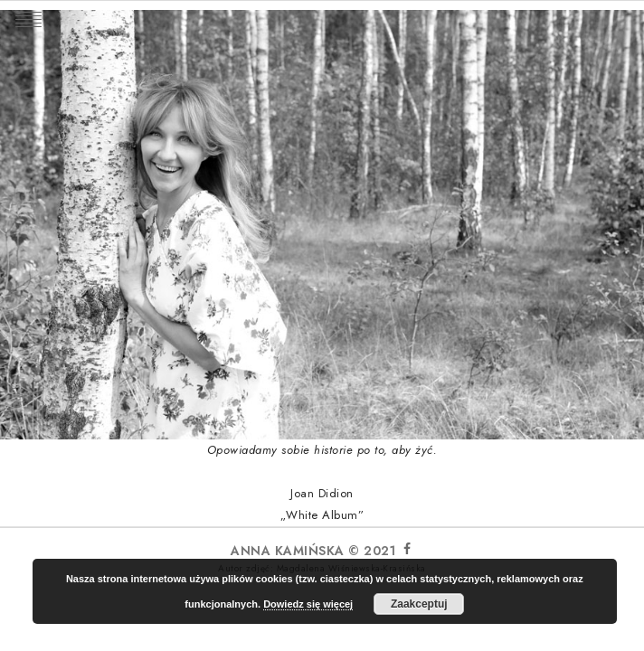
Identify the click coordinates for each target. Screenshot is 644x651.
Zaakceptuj (419, 604)
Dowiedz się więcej (308, 604)
